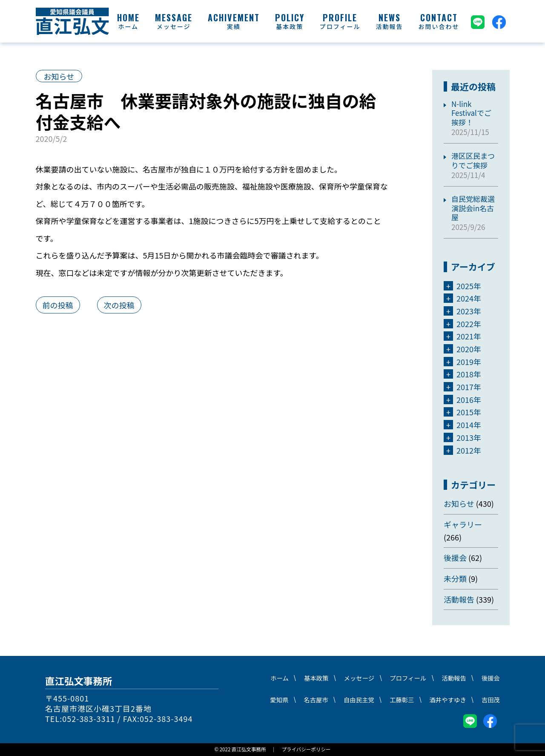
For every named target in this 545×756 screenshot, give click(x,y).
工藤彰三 (402, 700)
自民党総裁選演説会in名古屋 (473, 208)
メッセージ (174, 26)
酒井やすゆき (447, 700)
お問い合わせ (439, 26)
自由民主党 (359, 700)
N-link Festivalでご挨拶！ (471, 113)
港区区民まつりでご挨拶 (473, 160)
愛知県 (279, 700)
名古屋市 (316, 700)
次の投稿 (119, 305)
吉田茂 (491, 700)
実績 (234, 26)
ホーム (128, 26)
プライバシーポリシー (306, 749)
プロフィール (340, 26)
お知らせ (59, 76)
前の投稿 (58, 305)
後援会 (455, 558)
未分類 (455, 578)
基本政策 (290, 26)
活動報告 (390, 26)
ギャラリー (463, 524)
